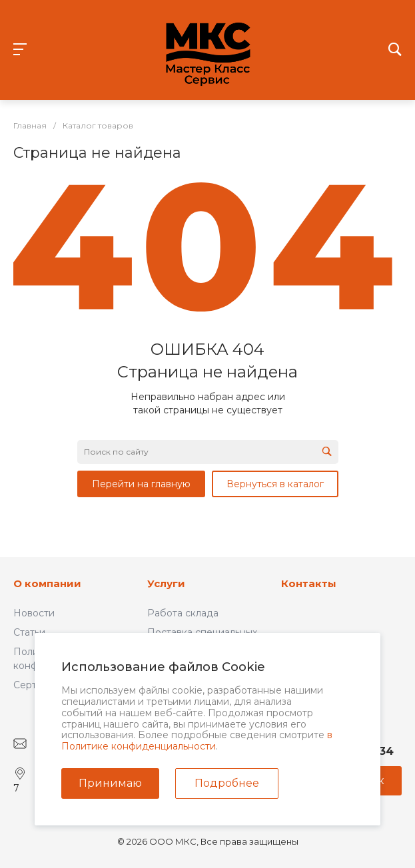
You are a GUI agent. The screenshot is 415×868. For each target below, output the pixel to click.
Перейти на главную (141, 484)
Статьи (29, 632)
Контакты (309, 583)
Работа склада (183, 613)
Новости (34, 613)
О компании (47, 583)
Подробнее (227, 783)
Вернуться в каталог (275, 484)
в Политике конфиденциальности (197, 741)
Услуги (166, 583)
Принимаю (110, 783)
